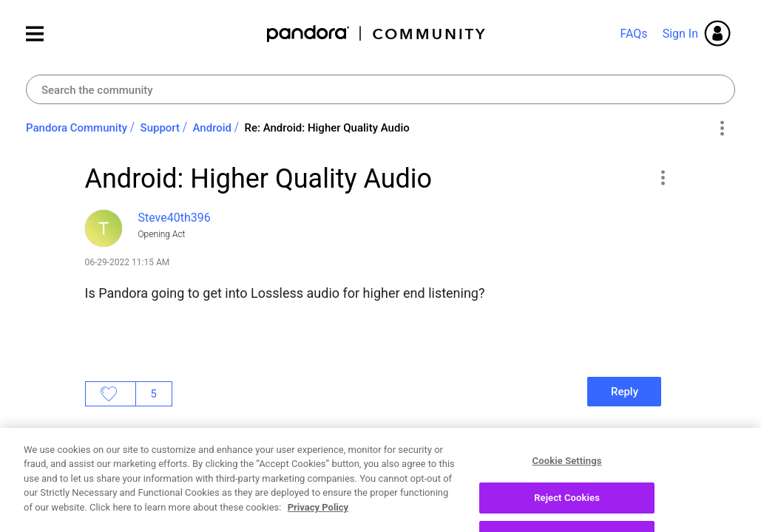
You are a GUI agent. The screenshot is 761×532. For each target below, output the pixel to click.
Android (213, 128)
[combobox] (380, 89)
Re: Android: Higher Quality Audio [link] (327, 128)
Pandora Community (377, 34)
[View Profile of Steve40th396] (175, 218)
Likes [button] (111, 394)
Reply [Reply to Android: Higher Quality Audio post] (625, 392)
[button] (663, 177)
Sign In (680, 34)
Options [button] (721, 129)
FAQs (633, 34)
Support (160, 128)
